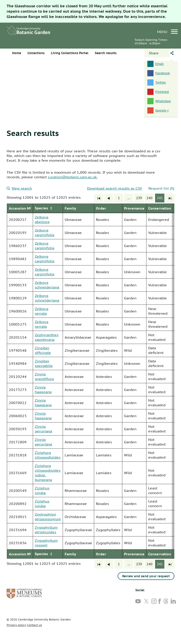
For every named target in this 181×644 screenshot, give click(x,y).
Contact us (34, 625)
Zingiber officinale (43, 350)
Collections (36, 53)
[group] (90, 381)
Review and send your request (146, 576)
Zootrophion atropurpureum (48, 517)
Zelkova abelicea (42, 219)
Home (17, 53)
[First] (99, 198)
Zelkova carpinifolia (45, 233)
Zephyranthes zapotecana (47, 337)
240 (149, 198)
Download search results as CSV (115, 188)
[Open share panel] (157, 53)
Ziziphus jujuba (42, 490)
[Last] (170, 198)
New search (19, 188)
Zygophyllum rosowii (46, 543)
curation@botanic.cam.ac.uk (72, 177)
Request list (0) (161, 188)
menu (167, 32)
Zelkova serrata (42, 311)
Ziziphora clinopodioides (48, 455)
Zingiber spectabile (44, 363)
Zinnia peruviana (43, 429)
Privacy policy (16, 625)
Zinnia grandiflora (44, 376)
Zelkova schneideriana (47, 285)
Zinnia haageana (43, 390)
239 (139, 198)
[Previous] (109, 198)
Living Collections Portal (70, 53)
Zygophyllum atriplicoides (46, 530)
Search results (33, 133)
